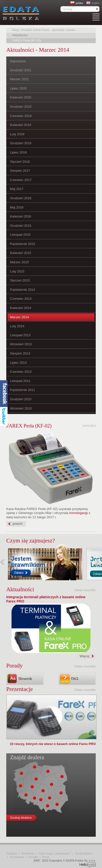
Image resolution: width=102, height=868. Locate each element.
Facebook (4, 394)
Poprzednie (3, 562)
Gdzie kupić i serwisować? (55, 853)
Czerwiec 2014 (21, 299)
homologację (78, 513)
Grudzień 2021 (21, 70)
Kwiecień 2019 (21, 125)
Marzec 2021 (19, 79)
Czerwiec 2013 (21, 372)
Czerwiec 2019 (21, 116)
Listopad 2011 (20, 381)
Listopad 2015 (20, 235)
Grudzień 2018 (21, 143)
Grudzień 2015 (21, 226)
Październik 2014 (23, 290)
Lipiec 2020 (18, 88)
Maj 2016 (17, 207)
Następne (97, 562)
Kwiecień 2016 (21, 216)
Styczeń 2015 (20, 280)
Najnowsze (18, 61)
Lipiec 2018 (18, 152)
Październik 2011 (23, 390)
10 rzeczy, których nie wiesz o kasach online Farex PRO (53, 744)
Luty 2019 (17, 134)
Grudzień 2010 (21, 399)
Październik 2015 (23, 244)
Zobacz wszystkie (85, 590)
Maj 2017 (17, 189)
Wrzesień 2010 (21, 408)
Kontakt (33, 857)
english (93, 3)
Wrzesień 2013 (21, 344)
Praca (46, 857)
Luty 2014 (17, 326)
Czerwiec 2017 (21, 180)
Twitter (4, 419)
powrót (17, 524)
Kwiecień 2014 (21, 308)
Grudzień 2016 (21, 198)
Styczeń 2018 (20, 162)
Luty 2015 (17, 271)
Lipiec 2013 (18, 363)
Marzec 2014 (19, 317)
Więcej (85, 656)
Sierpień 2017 (20, 171)
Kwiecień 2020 (21, 97)
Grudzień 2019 (21, 107)
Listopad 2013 (20, 335)
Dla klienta (28, 853)
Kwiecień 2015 (21, 253)
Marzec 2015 (19, 262)
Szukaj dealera (21, 818)
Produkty (12, 853)
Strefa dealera (84, 853)
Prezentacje (17, 857)
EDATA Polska (21, 13)
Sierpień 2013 (20, 353)
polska (77, 3)
